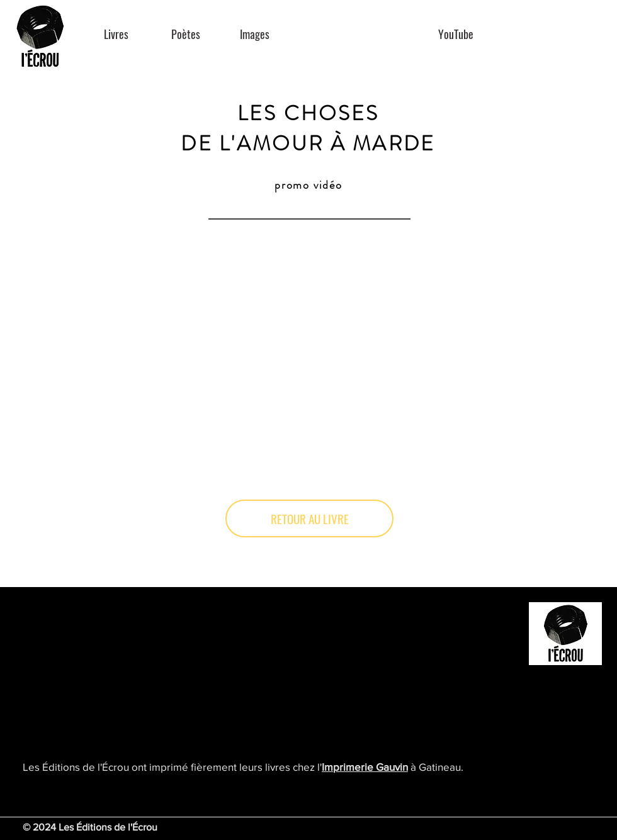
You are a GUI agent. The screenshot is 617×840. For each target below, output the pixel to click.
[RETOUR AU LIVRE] (309, 518)
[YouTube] (456, 34)
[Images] (255, 34)
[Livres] (116, 34)
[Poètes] (185, 34)
